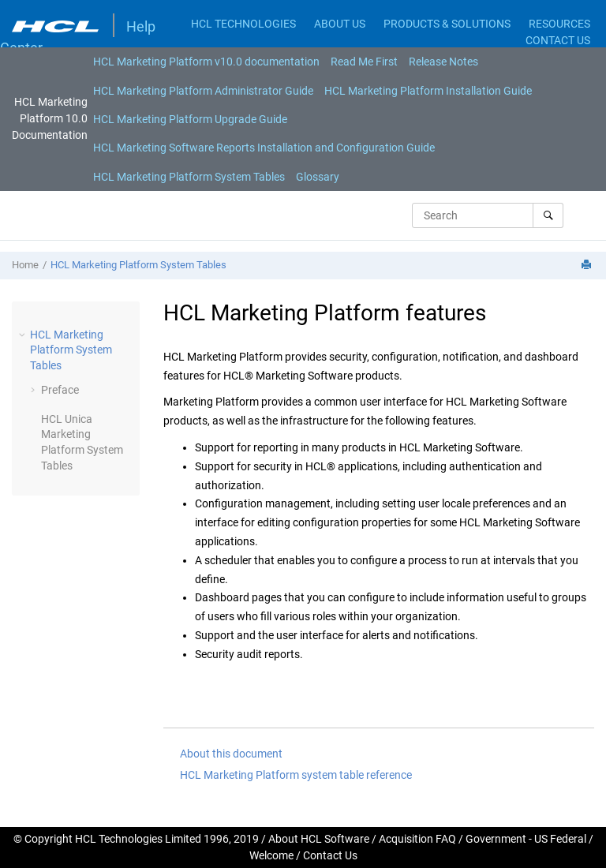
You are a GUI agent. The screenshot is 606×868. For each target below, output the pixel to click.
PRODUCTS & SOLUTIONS (447, 24)
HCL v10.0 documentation (206, 62)
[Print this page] (588, 266)
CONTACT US (558, 40)
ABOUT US (340, 24)
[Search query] (488, 215)
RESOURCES (559, 24)
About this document (231, 754)
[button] (24, 335)
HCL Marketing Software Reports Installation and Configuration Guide (264, 148)
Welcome (271, 855)
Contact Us (330, 855)
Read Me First (364, 62)
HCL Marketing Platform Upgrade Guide (190, 119)
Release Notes (443, 62)
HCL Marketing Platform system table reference (296, 775)
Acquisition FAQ (417, 839)
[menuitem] (206, 62)
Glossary (318, 177)
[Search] (548, 215)
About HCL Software (319, 839)
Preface (60, 390)
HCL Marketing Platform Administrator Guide (203, 91)
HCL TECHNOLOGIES (243, 24)
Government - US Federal (526, 839)
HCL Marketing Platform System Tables (189, 177)
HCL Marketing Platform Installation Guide (428, 91)
